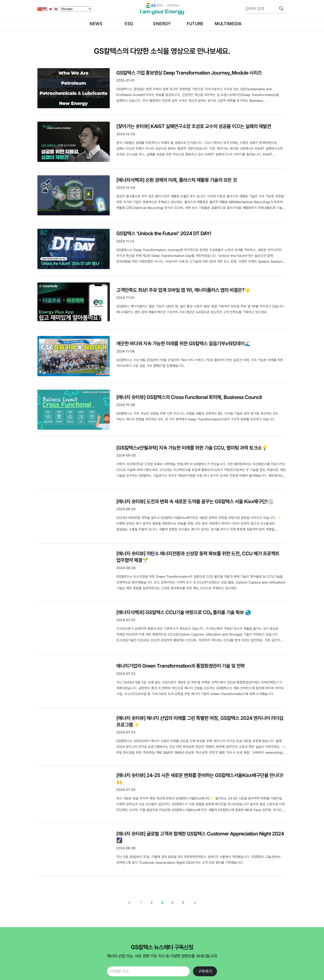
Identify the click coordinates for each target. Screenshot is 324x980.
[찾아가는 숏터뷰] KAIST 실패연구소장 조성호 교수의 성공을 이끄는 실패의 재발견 (194, 126)
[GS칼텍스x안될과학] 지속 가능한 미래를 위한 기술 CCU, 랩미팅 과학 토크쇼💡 (192, 448)
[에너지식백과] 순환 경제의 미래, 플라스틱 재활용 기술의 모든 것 (177, 180)
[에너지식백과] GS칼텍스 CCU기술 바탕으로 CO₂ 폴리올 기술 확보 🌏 (184, 612)
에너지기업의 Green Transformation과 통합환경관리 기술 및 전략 (180, 666)
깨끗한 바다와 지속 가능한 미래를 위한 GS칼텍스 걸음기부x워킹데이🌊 (183, 343)
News (96, 24)
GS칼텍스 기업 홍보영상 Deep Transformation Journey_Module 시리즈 (189, 73)
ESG (129, 24)
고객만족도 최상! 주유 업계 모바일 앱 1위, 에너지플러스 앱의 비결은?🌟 (183, 290)
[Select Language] (76, 9)
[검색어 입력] (266, 9)
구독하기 (205, 971)
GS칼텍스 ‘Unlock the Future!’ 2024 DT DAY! (164, 233)
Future (195, 24)
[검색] (281, 8)
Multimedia (228, 24)
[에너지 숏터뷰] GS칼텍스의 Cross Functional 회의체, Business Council (189, 397)
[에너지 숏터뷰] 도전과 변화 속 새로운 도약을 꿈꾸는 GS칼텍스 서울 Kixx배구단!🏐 (195, 501)
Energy (162, 24)
